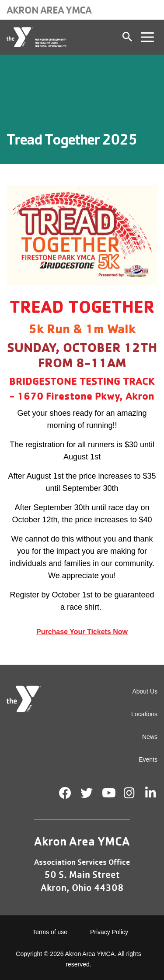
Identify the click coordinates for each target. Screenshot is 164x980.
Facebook (65, 793)
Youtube (108, 793)
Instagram (135, 793)
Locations (144, 714)
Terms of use (50, 932)
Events (148, 759)
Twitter (87, 793)
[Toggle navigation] (147, 37)
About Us (145, 691)
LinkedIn (157, 793)
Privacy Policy (109, 932)
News (150, 737)
